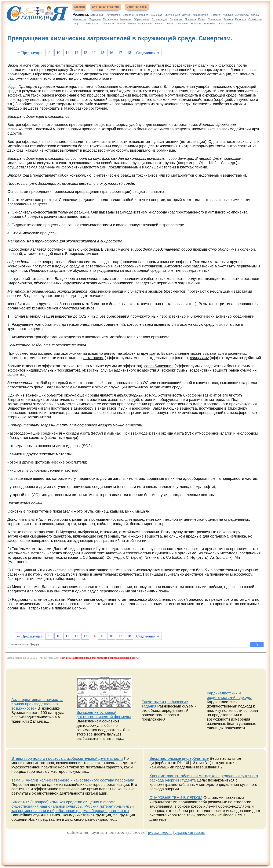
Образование (142, 19)
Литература (242, 15)
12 (76, 53)
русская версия (160, 832)
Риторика (241, 19)
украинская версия (190, 832)
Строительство (90, 24)
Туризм (121, 24)
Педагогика (176, 19)
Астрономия (113, 15)
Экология (195, 24)
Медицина (95, 19)
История (216, 15)
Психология (214, 19)
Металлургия (110, 19)
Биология (128, 15)
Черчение (182, 24)
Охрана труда (160, 19)
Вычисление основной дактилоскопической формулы (104, 715)
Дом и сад (157, 15)
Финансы (159, 24)
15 (102, 53)
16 (111, 53)
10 (58, 53)
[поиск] (128, 645)
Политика (191, 19)
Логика (255, 15)
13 (85, 53)
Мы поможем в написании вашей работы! (116, 658)
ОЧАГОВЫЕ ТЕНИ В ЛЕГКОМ (176, 798)
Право (202, 19)
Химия (170, 24)
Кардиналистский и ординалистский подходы (229, 695)
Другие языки (172, 15)
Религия (228, 19)
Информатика (200, 15)
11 (67, 53)
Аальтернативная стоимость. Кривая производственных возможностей (37, 704)
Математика (80, 19)
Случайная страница (106, 7)
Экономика (209, 24)
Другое (186, 15)
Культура (228, 15)
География (142, 15)
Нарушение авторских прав (75, 658)
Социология (255, 19)
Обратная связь (137, 7)
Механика (126, 19)
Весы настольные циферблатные (179, 758)
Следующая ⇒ (148, 53)
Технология (108, 24)
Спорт (76, 24)
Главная (79, 7)
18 (129, 53)
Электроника (225, 24)
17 (120, 53)
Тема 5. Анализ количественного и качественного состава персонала (73, 780)
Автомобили (97, 15)
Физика (132, 24)
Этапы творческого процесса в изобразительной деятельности (67, 758)
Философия (145, 24)
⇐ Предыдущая (30, 53)
